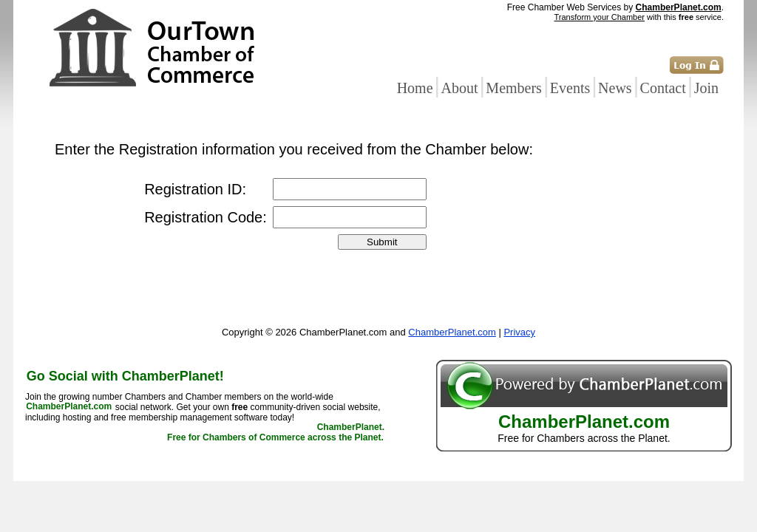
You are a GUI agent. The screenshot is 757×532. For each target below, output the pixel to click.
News (615, 88)
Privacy (519, 332)
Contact (663, 88)
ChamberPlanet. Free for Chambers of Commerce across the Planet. (276, 433)
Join (706, 88)
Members (514, 88)
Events (570, 88)
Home (415, 88)
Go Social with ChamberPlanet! (125, 376)
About (459, 88)
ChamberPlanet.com (679, 7)
